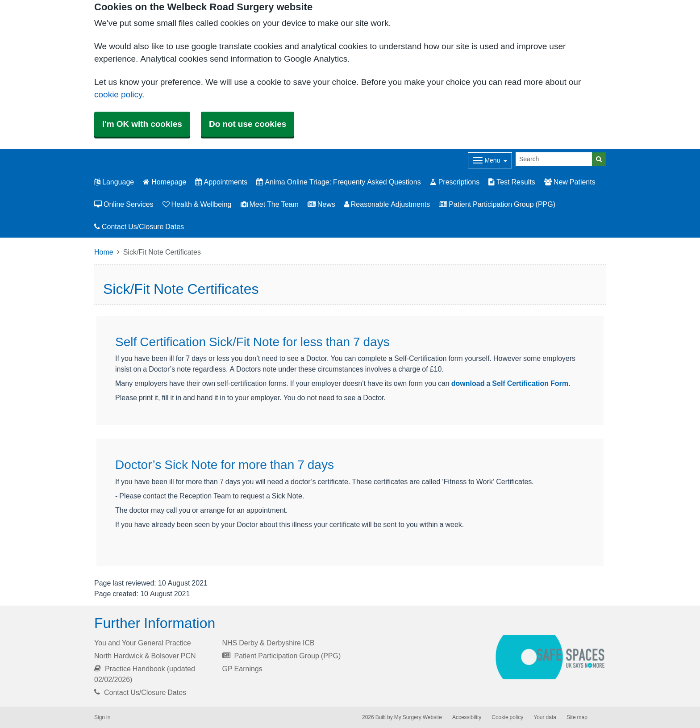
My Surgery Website (418, 717)
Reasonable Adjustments (387, 204)
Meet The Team (270, 204)
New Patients (570, 182)
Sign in (102, 717)
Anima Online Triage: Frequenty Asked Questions (338, 182)
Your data (545, 717)
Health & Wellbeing (197, 204)
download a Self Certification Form (510, 383)
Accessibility (467, 717)
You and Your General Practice (143, 643)
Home (104, 252)
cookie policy (118, 94)
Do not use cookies (248, 124)
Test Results (512, 182)
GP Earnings (242, 669)
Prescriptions (455, 182)
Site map (577, 717)
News (321, 204)
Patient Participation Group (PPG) (497, 204)
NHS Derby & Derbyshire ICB (269, 643)
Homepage (165, 182)
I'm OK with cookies (142, 124)
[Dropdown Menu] (490, 160)
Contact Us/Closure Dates (139, 226)
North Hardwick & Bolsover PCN (145, 656)
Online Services (124, 204)
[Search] (554, 159)
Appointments (221, 182)
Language (114, 182)
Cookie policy (507, 717)
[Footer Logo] (551, 657)
